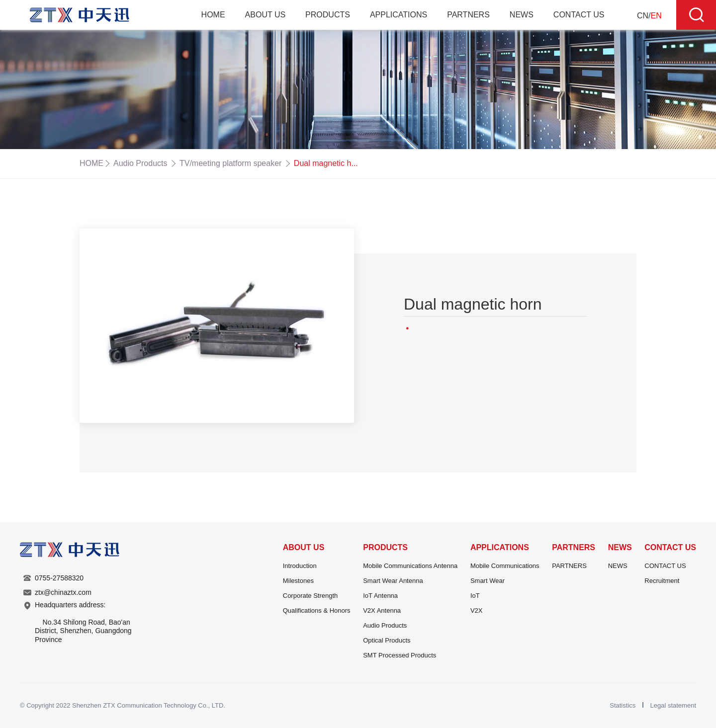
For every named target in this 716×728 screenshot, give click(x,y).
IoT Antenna (380, 596)
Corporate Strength (311, 596)
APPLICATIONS (399, 15)
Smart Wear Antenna (393, 581)
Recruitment (662, 581)
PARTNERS (468, 15)
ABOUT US (266, 15)
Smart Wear (488, 581)
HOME (213, 15)
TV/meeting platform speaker (230, 163)
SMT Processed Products (400, 655)
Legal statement (673, 705)
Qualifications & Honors (317, 610)
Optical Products (387, 640)
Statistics (624, 705)
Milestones (298, 581)
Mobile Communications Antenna (410, 566)
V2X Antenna (382, 610)
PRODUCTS (328, 15)
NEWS (522, 15)
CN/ (649, 16)
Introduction (300, 566)
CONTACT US (579, 15)
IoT (475, 596)
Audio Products (140, 163)
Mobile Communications (505, 566)
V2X (477, 610)
